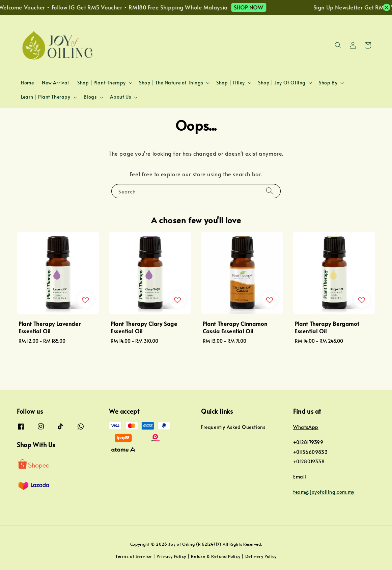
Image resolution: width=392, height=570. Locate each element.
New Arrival (55, 83)
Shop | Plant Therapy (102, 83)
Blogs (90, 97)
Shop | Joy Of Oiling (282, 83)
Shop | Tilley (231, 83)
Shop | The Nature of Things (171, 83)
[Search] (270, 191)
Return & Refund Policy (216, 556)
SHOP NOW (256, 7)
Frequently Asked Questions (233, 427)
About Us (121, 97)
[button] (338, 45)
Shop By (328, 83)
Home (27, 83)
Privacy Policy (171, 556)
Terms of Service (134, 556)
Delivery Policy (261, 556)
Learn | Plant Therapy (46, 97)
